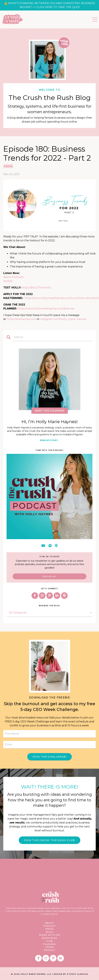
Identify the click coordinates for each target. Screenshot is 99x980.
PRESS (49, 929)
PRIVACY (49, 950)
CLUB (49, 941)
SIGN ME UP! (49, 576)
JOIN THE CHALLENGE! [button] (49, 757)
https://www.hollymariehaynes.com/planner (46, 309)
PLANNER (49, 944)
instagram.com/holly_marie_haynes (63, 319)
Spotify (8, 281)
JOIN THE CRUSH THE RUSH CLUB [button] (49, 840)
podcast (8, 166)
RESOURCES (49, 938)
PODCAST (50, 926)
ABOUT (49, 923)
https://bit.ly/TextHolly (36, 288)
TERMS (50, 947)
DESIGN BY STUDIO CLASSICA (71, 974)
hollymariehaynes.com (21, 319)
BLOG (49, 932)
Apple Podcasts (13, 277)
